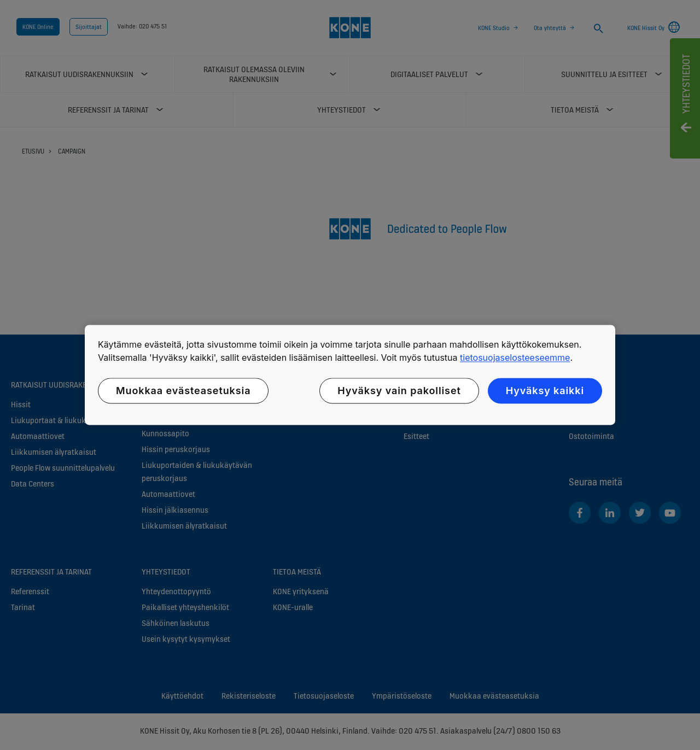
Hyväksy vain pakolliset (399, 391)
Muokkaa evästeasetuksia (183, 391)
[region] (350, 375)
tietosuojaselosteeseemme (515, 358)
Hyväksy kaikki (545, 391)
